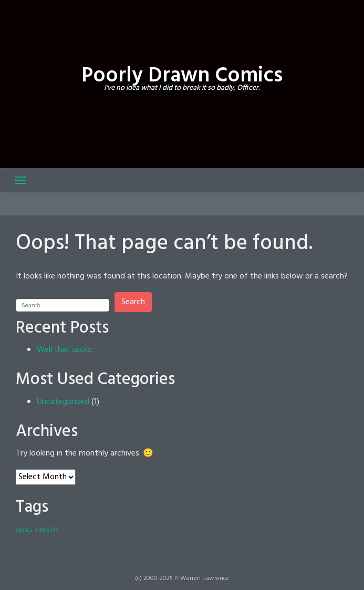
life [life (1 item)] (55, 530)
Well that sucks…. (68, 350)
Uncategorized (63, 402)
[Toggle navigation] (20, 180)
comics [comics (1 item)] (24, 530)
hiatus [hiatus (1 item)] (41, 530)
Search (133, 302)
